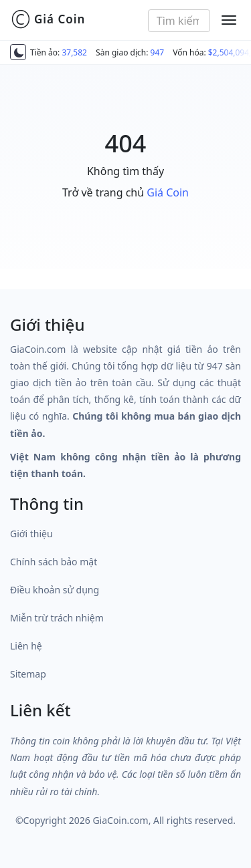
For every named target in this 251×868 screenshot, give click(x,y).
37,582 (74, 52)
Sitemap (28, 674)
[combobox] (179, 21)
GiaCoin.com (120, 820)
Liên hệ (26, 646)
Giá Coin (48, 19)
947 (158, 52)
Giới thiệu (31, 534)
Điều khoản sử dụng (55, 590)
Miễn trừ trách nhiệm (57, 618)
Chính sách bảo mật (54, 562)
